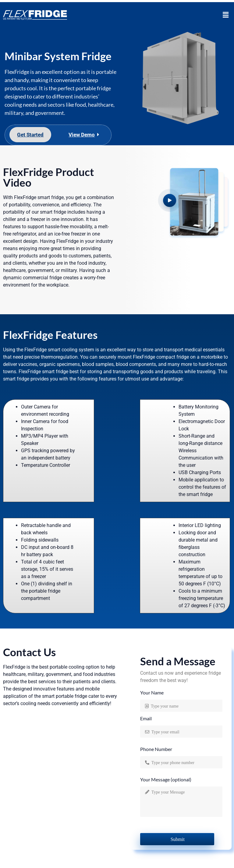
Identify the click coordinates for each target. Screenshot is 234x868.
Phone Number (156, 749)
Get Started (30, 135)
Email (146, 719)
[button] (226, 15)
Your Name (152, 693)
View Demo (82, 135)
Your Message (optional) (166, 780)
